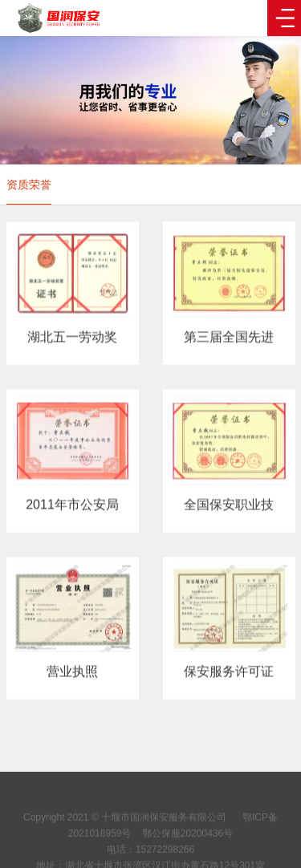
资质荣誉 (29, 185)
